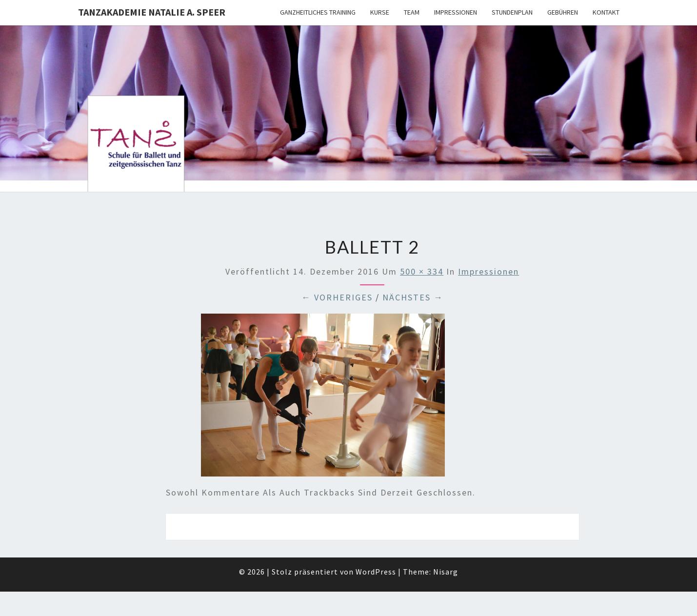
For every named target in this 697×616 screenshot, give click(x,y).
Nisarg (446, 572)
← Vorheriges (337, 297)
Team (412, 12)
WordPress (376, 572)
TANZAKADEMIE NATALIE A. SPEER (152, 12)
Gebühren (563, 12)
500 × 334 (422, 271)
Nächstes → (413, 297)
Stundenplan (512, 12)
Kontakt (606, 12)
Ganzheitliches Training (318, 12)
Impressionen (456, 12)
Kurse (380, 12)
